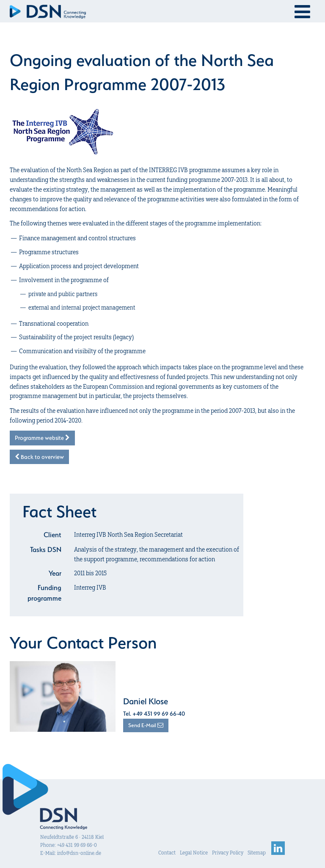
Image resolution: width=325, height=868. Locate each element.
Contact (167, 853)
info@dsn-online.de (79, 853)
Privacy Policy (228, 853)
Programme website (42, 438)
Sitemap (257, 853)
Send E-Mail (146, 725)
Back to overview (39, 457)
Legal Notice (194, 853)
